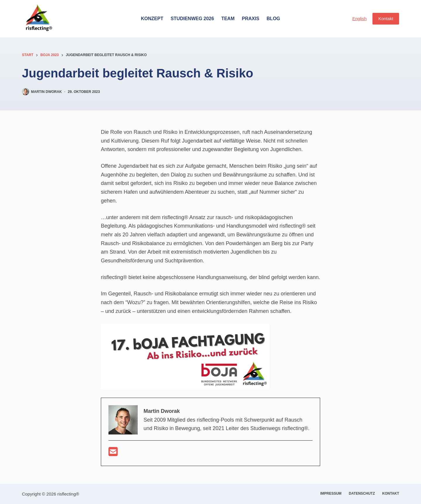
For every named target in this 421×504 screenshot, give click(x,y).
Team (228, 19)
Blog (273, 19)
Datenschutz (362, 493)
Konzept (152, 19)
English (359, 19)
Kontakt (386, 19)
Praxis (251, 19)
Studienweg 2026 (192, 19)
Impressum (331, 493)
